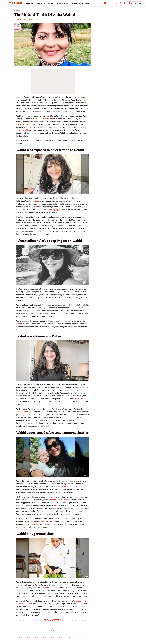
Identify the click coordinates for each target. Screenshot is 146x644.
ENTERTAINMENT (63, 3)
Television (18, 10)
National (36, 201)
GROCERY (86, 3)
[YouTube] (105, 4)
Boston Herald (22, 130)
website (19, 585)
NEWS (51, 3)
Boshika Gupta (21, 19)
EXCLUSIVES (40, 3)
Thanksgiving (53, 210)
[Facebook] (101, 4)
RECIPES (30, 3)
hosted (36, 409)
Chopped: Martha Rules (45, 119)
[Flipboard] (121, 4)
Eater (84, 100)
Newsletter (135, 3)
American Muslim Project (59, 500)
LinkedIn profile (52, 588)
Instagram (87, 65)
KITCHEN (76, 3)
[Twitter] (109, 4)
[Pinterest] (117, 4)
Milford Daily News (47, 521)
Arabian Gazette (23, 412)
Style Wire (79, 399)
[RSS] (125, 4)
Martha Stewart (23, 124)
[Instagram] (113, 4)
